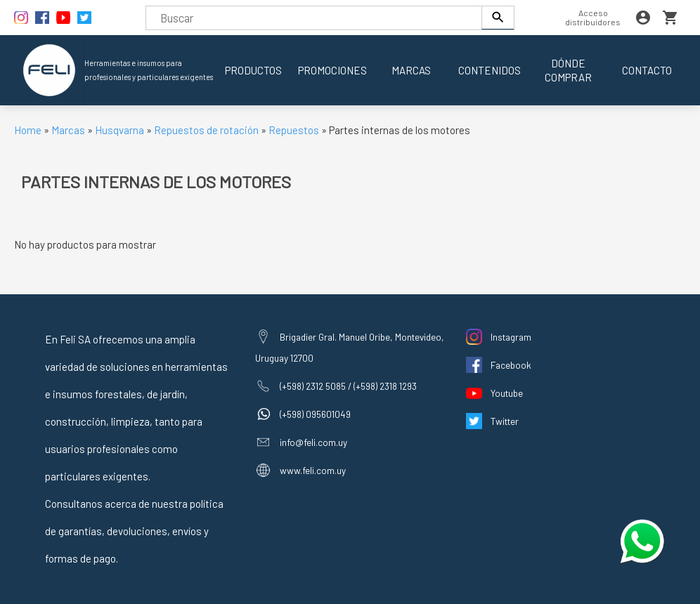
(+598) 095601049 (315, 414)
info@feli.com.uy (313, 442)
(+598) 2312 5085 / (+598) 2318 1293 (348, 386)
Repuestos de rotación (206, 130)
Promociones (332, 70)
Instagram (511, 337)
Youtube (507, 393)
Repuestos (295, 130)
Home (28, 130)
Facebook (511, 365)
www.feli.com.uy (313, 470)
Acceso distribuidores (593, 17)
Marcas (411, 70)
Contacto (647, 70)
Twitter (505, 421)
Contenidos (490, 70)
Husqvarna (121, 130)
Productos (253, 70)
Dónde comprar (568, 70)
